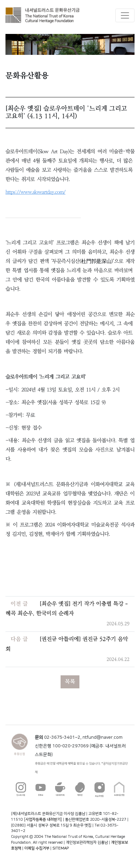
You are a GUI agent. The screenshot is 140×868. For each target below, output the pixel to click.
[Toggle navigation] (125, 15)
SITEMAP (61, 848)
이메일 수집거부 (37, 848)
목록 (70, 682)
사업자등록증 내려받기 (43, 819)
